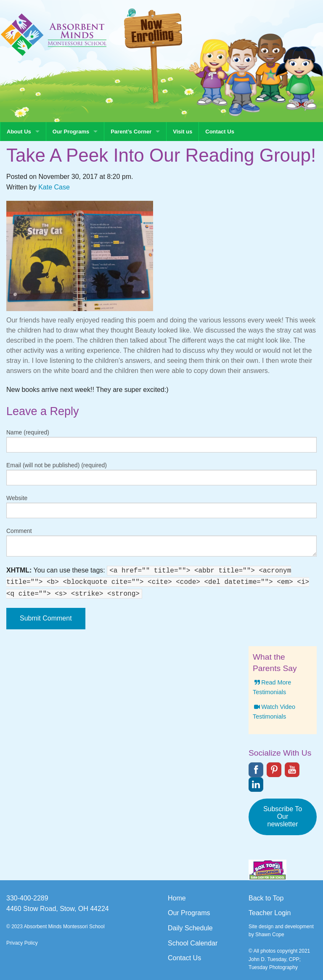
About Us (19, 132)
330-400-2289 (27, 898)
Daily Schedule (190, 928)
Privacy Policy (22, 943)
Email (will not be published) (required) (57, 465)
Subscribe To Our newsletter (283, 816)
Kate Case (54, 187)
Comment (19, 531)
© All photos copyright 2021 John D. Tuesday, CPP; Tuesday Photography (279, 959)
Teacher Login (270, 913)
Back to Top (266, 898)
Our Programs (71, 132)
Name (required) (28, 432)
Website (17, 498)
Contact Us (220, 132)
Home (177, 898)
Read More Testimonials (272, 687)
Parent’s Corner (131, 132)
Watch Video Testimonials (274, 712)
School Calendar (193, 943)
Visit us (183, 132)
